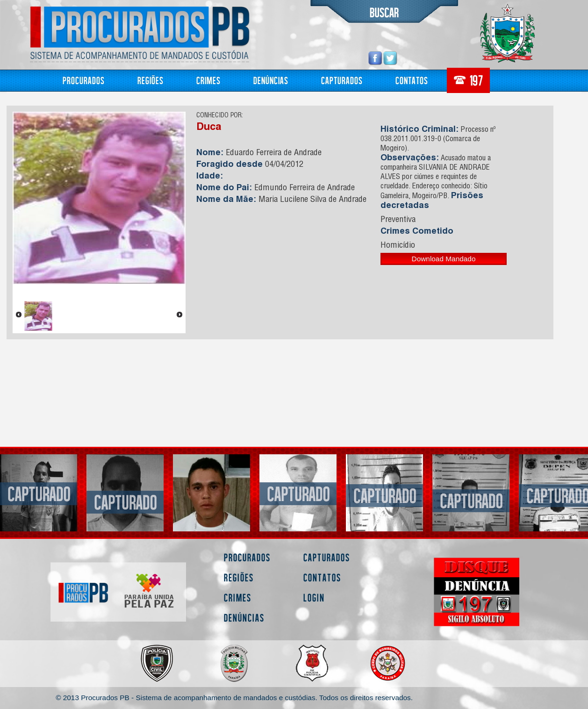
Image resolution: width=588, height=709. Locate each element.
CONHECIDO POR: (220, 116)
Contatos (412, 80)
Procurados (84, 80)
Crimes (208, 80)
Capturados (342, 80)
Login (314, 598)
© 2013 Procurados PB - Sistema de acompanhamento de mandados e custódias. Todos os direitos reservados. (234, 698)
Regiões (151, 80)
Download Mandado (444, 259)
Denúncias (271, 80)
